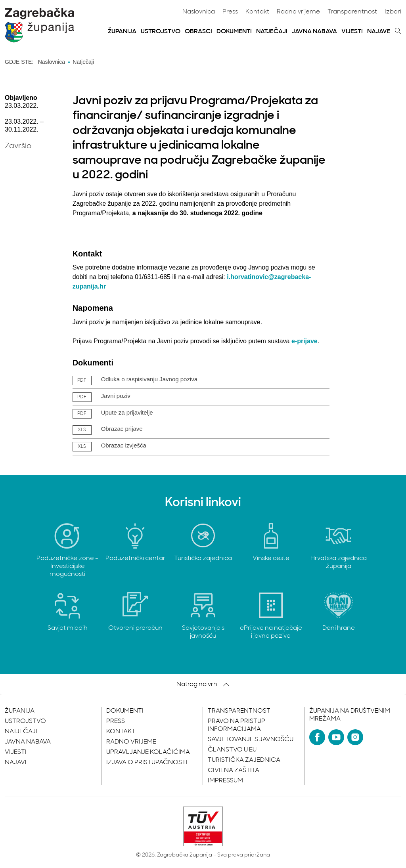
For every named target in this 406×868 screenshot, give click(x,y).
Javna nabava (314, 32)
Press (230, 12)
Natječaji (272, 32)
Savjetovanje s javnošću (251, 740)
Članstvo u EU (232, 750)
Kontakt (257, 12)
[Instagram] (355, 737)
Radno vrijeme (298, 12)
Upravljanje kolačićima (148, 752)
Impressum (225, 781)
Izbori (393, 12)
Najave (379, 32)
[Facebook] (317, 737)
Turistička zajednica (244, 760)
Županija (122, 32)
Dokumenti (234, 32)
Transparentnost (352, 12)
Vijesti (352, 32)
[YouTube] (336, 737)
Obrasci (198, 32)
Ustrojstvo (161, 32)
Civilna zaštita (234, 770)
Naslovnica (199, 12)
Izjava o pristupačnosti (147, 763)
